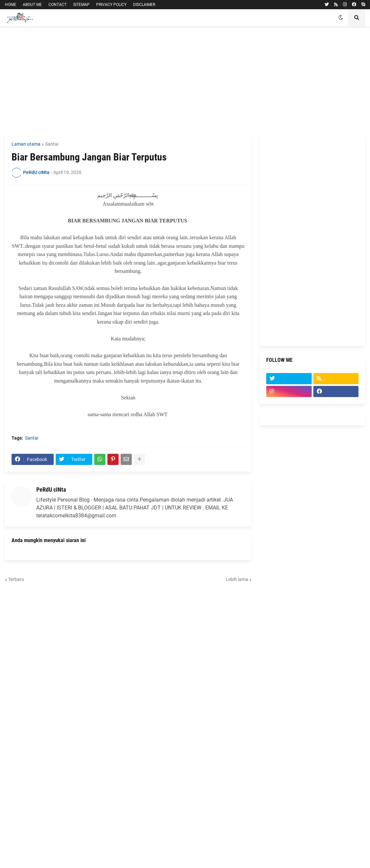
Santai (52, 144)
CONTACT (57, 5)
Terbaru (16, 579)
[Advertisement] (185, 81)
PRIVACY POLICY (111, 5)
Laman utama (26, 144)
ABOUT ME (32, 5)
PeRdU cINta (51, 490)
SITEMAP (81, 5)
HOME (11, 5)
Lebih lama (237, 579)
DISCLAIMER (144, 5)
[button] (341, 18)
